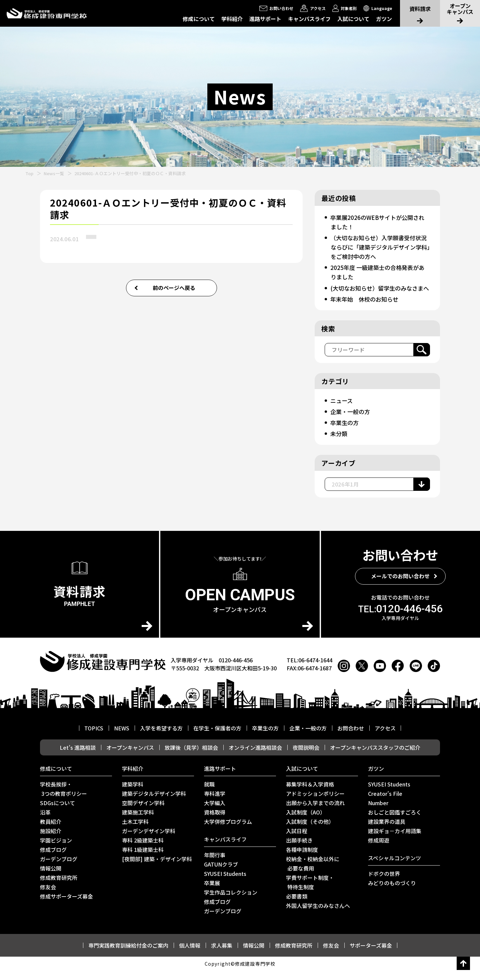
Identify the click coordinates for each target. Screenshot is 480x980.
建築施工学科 (138, 822)
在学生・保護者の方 (217, 737)
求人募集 (222, 955)
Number (378, 812)
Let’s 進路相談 (78, 757)
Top (29, 173)
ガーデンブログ (59, 868)
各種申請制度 (302, 859)
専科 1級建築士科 (143, 859)
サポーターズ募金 (371, 955)
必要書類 (297, 906)
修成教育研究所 (59, 887)
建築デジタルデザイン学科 (154, 803)
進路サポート (265, 19)
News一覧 (54, 173)
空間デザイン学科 (143, 812)
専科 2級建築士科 (143, 850)
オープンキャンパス (130, 757)
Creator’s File (385, 803)
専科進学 (215, 803)
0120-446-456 (400, 618)
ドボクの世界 (384, 883)
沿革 (45, 822)
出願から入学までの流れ (315, 812)
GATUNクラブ (221, 874)
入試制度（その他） (310, 831)
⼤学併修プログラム (228, 831)
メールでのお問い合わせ (400, 585)
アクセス (385, 737)
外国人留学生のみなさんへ (318, 915)
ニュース (342, 410)
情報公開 (51, 878)
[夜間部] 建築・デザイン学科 (157, 868)
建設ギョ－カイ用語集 (395, 840)
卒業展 (212, 892)
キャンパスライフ (309, 19)
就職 (209, 793)
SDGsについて (57, 812)
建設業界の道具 (387, 831)
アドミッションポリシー (315, 803)
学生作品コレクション (231, 902)
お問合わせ (351, 737)
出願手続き (299, 850)
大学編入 (215, 812)
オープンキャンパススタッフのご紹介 (375, 757)
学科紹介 (232, 19)
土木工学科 (135, 831)
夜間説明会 (306, 757)
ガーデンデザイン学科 (149, 840)
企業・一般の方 (351, 421)
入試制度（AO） (306, 822)
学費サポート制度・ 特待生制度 (310, 892)
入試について (353, 19)
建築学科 (133, 793)
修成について (199, 19)
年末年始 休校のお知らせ (366, 308)
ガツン (384, 19)
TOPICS (94, 737)
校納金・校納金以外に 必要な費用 (313, 873)
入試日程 (297, 840)
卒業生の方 (345, 432)
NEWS (122, 737)
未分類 (339, 443)
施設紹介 (51, 840)
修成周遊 (379, 850)
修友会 (48, 896)
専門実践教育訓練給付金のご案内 (128, 955)
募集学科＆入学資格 (310, 793)
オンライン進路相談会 (255, 757)
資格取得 (215, 822)
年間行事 (215, 864)
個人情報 (190, 955)
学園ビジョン (56, 850)
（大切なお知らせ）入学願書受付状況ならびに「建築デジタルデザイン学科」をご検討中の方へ (378, 247)
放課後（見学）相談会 (191, 757)
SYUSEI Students (225, 883)
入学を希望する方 (161, 737)
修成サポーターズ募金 (66, 906)
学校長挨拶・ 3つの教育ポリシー (63, 798)
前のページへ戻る (174, 288)
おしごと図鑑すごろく (395, 822)
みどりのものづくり (392, 892)
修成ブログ (53, 859)
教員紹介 (51, 831)
